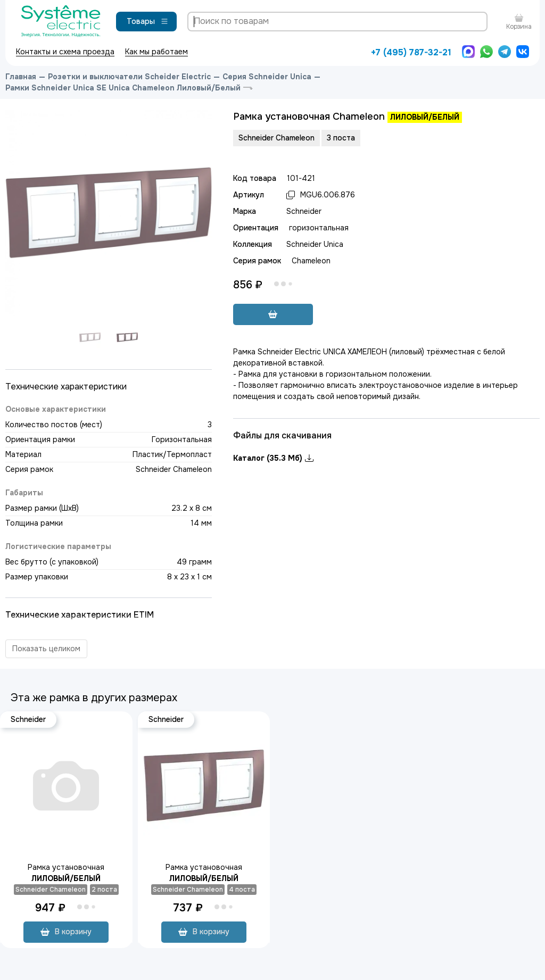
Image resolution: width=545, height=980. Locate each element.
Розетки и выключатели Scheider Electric (129, 77)
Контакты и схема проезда (65, 52)
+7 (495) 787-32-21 (411, 52)
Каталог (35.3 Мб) (273, 458)
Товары (148, 21)
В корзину (66, 932)
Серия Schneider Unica (267, 77)
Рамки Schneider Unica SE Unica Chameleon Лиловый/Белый (123, 88)
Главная (21, 77)
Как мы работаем (156, 52)
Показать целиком (46, 649)
